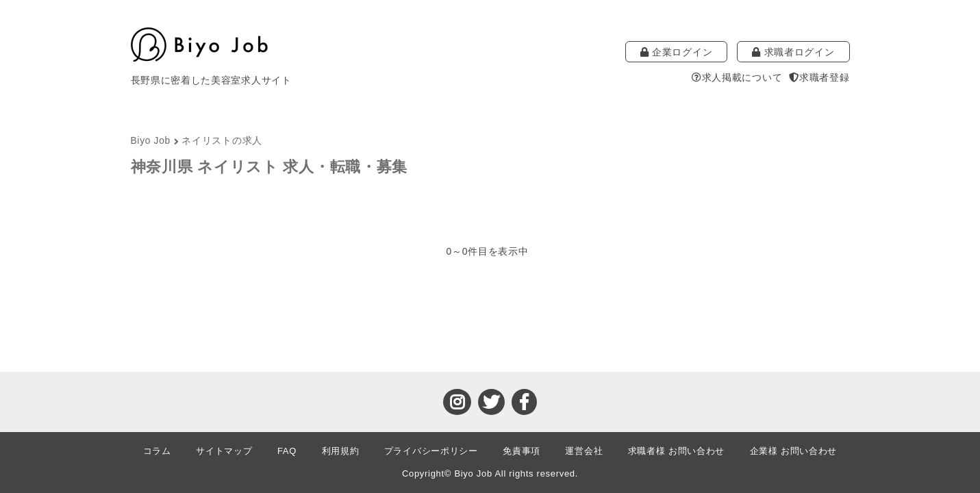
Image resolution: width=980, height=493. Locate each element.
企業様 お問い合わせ (794, 451)
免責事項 (522, 451)
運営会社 (584, 451)
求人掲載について (737, 77)
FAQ (287, 451)
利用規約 (341, 451)
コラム (157, 451)
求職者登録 (819, 77)
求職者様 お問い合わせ (676, 451)
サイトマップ (224, 451)
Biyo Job (151, 141)
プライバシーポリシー (431, 451)
